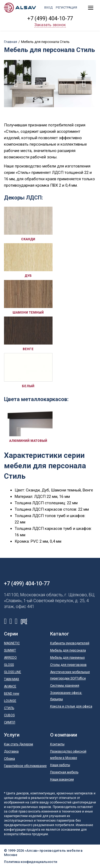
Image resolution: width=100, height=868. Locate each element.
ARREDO (10, 658)
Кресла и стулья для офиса (71, 706)
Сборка (9, 759)
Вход (49, 8)
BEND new (12, 694)
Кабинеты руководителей (70, 643)
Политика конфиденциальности (31, 862)
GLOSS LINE (13, 672)
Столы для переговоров (68, 665)
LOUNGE (10, 701)
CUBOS (9, 715)
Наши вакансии (62, 779)
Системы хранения (65, 686)
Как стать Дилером (19, 744)
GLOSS (9, 665)
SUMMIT (10, 650)
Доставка (11, 751)
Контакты (57, 744)
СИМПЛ (10, 722)
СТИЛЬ (9, 708)
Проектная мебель (64, 772)
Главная (11, 42)
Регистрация (66, 8)
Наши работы (60, 765)
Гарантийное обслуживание (25, 766)
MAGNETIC (12, 643)
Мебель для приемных (67, 658)
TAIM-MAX (12, 679)
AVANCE (10, 686)
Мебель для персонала (68, 650)
